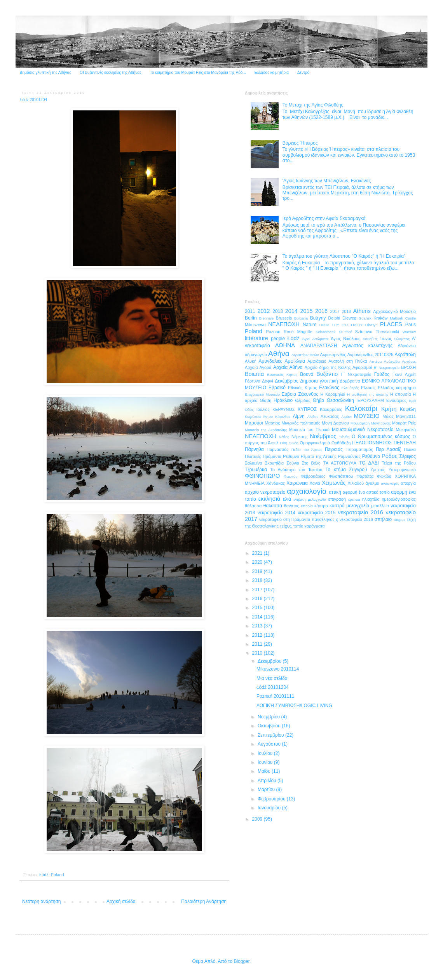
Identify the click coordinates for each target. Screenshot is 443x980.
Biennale (266, 318)
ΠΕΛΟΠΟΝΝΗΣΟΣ (372, 443)
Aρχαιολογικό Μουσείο (394, 311)
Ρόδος (390, 456)
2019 (258, 571)
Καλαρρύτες (331, 409)
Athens (362, 311)
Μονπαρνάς (381, 423)
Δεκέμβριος (286, 381)
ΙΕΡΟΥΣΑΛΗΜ (370, 400)
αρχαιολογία (307, 491)
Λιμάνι (346, 417)
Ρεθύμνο (371, 456)
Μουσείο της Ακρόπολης (266, 430)
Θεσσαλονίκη (340, 400)
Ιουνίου (266, 762)
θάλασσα (253, 506)
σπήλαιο (383, 519)
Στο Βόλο (311, 463)
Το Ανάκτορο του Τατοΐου (296, 470)
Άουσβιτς (370, 339)
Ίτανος (386, 339)
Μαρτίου (267, 790)
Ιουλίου (266, 753)
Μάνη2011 (406, 416)
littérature (256, 338)
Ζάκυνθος (308, 394)
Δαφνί (267, 381)
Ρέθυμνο (291, 456)
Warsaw (409, 332)
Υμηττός (378, 470)
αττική (335, 492)
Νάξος (284, 437)
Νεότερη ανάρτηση (41, 901)
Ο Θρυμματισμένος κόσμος (381, 437)
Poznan (273, 332)
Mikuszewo (255, 325)
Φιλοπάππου (341, 476)
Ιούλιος (263, 409)
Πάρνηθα (254, 449)
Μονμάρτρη (360, 423)
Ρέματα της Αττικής (319, 456)
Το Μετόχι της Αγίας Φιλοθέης (313, 105)
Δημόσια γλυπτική (319, 381)
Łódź (44, 875)
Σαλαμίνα (254, 463)
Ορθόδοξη (341, 443)
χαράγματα (314, 526)
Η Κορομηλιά (333, 394)
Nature (310, 325)
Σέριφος (408, 456)
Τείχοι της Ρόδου (399, 463)
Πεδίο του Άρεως (307, 450)
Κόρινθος (283, 417)
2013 (278, 311)
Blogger (242, 961)
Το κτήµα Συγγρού (346, 470)
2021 (258, 553)
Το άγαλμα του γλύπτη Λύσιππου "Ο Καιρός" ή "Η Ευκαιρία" (344, 256)
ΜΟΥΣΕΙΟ (367, 416)
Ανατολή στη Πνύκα (348, 361)
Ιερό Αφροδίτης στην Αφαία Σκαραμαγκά (324, 218)
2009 (258, 819)
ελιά (287, 499)
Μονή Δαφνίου (335, 423)
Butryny (318, 318)
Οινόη (294, 443)
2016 (321, 311)
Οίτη (283, 443)
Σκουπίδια (274, 463)
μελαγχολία (358, 506)
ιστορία (307, 506)
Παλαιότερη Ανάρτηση (204, 901)
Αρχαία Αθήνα (288, 367)
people (278, 339)
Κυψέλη (408, 409)
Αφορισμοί (362, 367)
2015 (306, 311)
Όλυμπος (402, 339)
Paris (411, 325)
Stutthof (345, 332)
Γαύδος (382, 374)
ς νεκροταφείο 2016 (355, 519)
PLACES (391, 324)
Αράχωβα (392, 361)
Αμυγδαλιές (270, 361)
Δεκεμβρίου (270, 661)
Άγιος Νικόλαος (345, 339)
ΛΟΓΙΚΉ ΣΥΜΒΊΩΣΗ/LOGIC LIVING (294, 706)
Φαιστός (290, 476)
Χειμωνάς (334, 483)
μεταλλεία (380, 506)
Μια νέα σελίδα (272, 678)
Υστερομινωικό (402, 470)
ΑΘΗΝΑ (285, 345)
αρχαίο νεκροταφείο (265, 492)
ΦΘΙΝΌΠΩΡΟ (262, 476)
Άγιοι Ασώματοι (316, 339)
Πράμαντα (272, 456)
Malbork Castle (403, 318)
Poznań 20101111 (275, 696)
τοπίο (298, 526)
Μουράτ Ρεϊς (404, 423)
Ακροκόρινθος (333, 355)
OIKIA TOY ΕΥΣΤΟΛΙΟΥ (341, 325)
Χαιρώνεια (297, 483)
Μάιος (388, 416)
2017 (335, 311)
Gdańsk (365, 318)
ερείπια (354, 499)
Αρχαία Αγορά (258, 367)
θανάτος (292, 506)
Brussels (284, 318)
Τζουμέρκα (256, 470)
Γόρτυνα (253, 381)
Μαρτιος (272, 423)
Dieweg (349, 318)
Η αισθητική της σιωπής (368, 394)
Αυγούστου (270, 744)
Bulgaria (301, 318)
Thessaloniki (387, 332)
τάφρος (399, 520)
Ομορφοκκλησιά (315, 443)
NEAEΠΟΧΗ (284, 324)
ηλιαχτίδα (371, 499)
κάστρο (321, 506)
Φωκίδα (384, 476)
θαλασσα (273, 506)
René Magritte (298, 332)
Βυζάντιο (327, 374)
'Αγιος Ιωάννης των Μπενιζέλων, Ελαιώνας (327, 181)
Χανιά (315, 483)
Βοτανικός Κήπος (283, 375)
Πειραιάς (334, 449)
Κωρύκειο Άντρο (259, 417)
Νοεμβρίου (269, 717)
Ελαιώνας (329, 388)
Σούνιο (293, 463)
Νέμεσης (300, 437)
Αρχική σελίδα (121, 901)
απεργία (408, 483)
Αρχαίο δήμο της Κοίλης (328, 367)
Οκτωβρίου (270, 726)
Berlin (251, 318)
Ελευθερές (350, 388)
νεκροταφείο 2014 (276, 513)
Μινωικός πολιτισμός (301, 423)
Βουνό (307, 374)
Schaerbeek (325, 332)
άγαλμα (372, 483)
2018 (346, 311)
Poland (58, 875)
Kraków (380, 318)
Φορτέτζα (365, 476)
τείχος (286, 526)
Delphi (334, 318)
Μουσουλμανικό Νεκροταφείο (363, 430)
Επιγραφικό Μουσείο (262, 394)
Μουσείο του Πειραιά (309, 430)
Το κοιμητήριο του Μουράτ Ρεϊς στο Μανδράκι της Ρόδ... (198, 72)
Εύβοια (289, 394)
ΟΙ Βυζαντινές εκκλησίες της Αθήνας (111, 72)
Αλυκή (251, 361)
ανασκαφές (390, 483)
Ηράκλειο (283, 400)
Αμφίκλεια (295, 361)
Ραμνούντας (349, 456)
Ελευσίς (368, 388)
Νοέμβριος (323, 436)
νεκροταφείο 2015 (317, 513)
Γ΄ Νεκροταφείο (356, 374)
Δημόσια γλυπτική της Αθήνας (45, 72)
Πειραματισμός (359, 449)
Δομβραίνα (350, 381)
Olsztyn (371, 325)
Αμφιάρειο (317, 361)
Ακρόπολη (405, 355)
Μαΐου (265, 771)
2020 (258, 562)
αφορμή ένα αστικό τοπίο (366, 492)
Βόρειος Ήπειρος (300, 143)
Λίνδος (313, 417)
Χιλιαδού (356, 483)
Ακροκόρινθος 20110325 (370, 355)
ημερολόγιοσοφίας (399, 499)
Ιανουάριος (397, 400)
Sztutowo (364, 332)
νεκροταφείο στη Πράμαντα (285, 519)
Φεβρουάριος (313, 476)
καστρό (337, 506)
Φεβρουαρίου (272, 799)
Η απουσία (400, 394)
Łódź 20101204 (273, 687)
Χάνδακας (276, 483)
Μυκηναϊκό (406, 430)
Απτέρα (375, 361)
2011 (250, 311)
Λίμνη (298, 416)
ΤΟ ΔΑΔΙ (369, 463)
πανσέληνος (323, 519)
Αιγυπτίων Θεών (305, 355)
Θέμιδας (303, 400)
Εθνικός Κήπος (303, 388)
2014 (291, 311)
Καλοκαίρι (361, 408)
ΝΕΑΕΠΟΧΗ (261, 436)
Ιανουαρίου (270, 808)
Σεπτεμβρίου (271, 735)
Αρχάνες (409, 361)
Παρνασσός (277, 449)
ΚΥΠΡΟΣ (307, 409)
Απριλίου (268, 781)
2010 (258, 653)
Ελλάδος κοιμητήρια (272, 72)
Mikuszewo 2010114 (278, 669)
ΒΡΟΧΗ (408, 367)
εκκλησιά (269, 499)
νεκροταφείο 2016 (361, 512)
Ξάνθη (344, 437)
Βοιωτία (254, 374)
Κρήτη (389, 409)
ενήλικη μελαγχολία (310, 499)
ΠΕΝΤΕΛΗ (405, 443)
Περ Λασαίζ (388, 449)
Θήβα (319, 400)
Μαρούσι (254, 423)
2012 (264, 311)
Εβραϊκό (277, 388)
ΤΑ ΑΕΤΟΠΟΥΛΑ (340, 463)
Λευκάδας (330, 416)
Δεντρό (303, 72)
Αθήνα (279, 354)
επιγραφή (337, 499)
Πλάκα (410, 449)
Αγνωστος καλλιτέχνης (367, 346)
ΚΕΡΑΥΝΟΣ (283, 409)
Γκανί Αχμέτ (404, 374)
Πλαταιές (253, 456)
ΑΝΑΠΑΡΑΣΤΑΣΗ (319, 346)
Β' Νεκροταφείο (387, 368)
